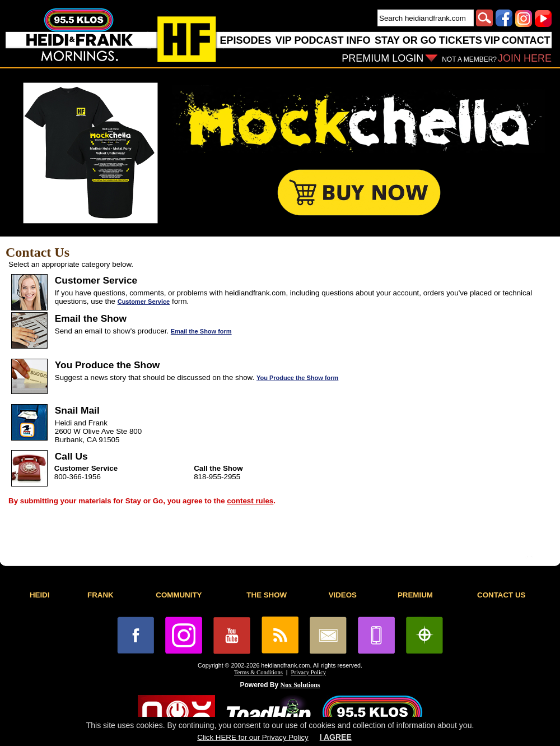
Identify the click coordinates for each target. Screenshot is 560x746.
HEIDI (40, 595)
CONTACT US (501, 595)
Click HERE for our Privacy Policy (253, 737)
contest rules (250, 501)
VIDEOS (343, 595)
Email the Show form (201, 331)
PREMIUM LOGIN (382, 58)
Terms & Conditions (258, 672)
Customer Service (144, 302)
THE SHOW (267, 595)
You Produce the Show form (297, 378)
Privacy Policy (309, 672)
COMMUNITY (179, 595)
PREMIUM (415, 595)
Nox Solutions (300, 685)
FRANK (101, 595)
